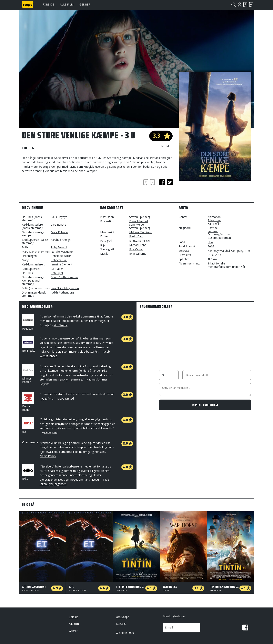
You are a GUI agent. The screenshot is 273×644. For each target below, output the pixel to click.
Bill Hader (57, 269)
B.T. (28, 425)
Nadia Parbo (48, 456)
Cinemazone (30, 442)
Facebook (245, 628)
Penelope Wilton (61, 256)
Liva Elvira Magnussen (65, 288)
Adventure (214, 220)
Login (239, 5)
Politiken (28, 322)
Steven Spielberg (140, 217)
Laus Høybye (59, 217)
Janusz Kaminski (139, 241)
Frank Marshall (139, 221)
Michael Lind (50, 433)
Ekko (28, 472)
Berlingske (29, 344)
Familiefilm (215, 224)
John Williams (138, 254)
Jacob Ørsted (66, 398)
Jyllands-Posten (28, 374)
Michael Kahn (138, 245)
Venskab (213, 231)
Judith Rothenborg (62, 292)
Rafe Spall (57, 273)
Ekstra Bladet (28, 402)
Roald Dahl (136, 236)
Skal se (245, 5)
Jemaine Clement (62, 264)
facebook (162, 182)
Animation (214, 217)
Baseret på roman (219, 238)
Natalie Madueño (62, 252)
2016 (211, 246)
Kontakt (121, 624)
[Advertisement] (53, 189)
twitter (170, 182)
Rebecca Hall (59, 260)
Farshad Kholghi (61, 240)
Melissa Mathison (140, 232)
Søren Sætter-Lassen (64, 277)
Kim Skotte (61, 325)
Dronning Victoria (219, 234)
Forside (48, 4)
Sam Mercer (137, 225)
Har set (251, 5)
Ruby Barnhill (59, 247)
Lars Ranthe (58, 225)
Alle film (67, 4)
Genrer (85, 4)
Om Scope (123, 617)
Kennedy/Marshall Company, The (229, 251)
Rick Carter (136, 249)
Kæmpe (213, 228)
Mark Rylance (59, 232)
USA (210, 242)
